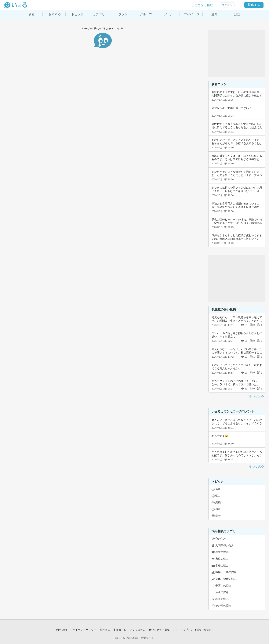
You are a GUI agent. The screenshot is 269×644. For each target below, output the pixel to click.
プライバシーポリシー (83, 630)
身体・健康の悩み (226, 579)
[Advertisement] (237, 53)
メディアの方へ (182, 630)
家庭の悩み (222, 559)
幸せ (218, 516)
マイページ (192, 14)
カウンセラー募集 (159, 630)
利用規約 (61, 630)
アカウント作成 (202, 5)
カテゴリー (100, 14)
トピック (77, 14)
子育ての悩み (223, 586)
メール (169, 14)
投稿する (254, 5)
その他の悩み (223, 606)
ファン (123, 14)
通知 (214, 14)
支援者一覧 (120, 630)
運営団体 (105, 630)
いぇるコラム (138, 630)
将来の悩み (222, 599)
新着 (32, 14)
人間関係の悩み (225, 545)
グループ (146, 14)
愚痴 (218, 502)
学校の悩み (222, 566)
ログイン (227, 5)
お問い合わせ (203, 630)
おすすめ (55, 14)
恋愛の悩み (222, 552)
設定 (237, 14)
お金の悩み (222, 592)
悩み (218, 496)
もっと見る (256, 396)
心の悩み (221, 539)
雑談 (218, 509)
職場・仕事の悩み (226, 572)
